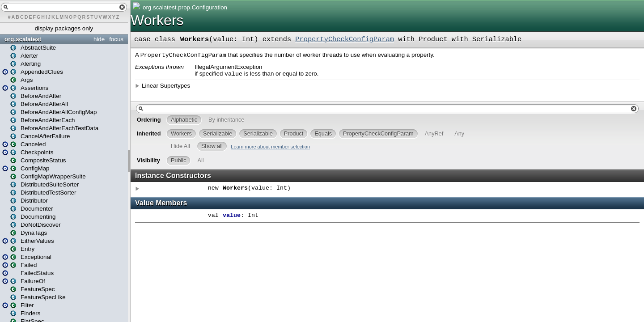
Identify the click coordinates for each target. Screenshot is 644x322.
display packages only (64, 28)
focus (116, 39)
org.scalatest (23, 39)
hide (99, 39)
